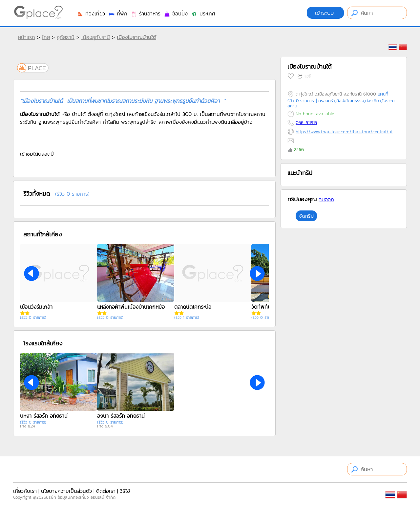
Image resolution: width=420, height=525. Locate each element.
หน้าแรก (27, 37)
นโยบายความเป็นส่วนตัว (66, 491)
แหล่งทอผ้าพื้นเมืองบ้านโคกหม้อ (131, 307)
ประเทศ (203, 13)
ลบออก (326, 199)
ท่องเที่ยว (91, 13)
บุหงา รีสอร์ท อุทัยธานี (44, 416)
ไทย (46, 37)
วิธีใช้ (125, 491)
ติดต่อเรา (106, 491)
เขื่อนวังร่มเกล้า (36, 307)
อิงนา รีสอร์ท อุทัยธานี (121, 416)
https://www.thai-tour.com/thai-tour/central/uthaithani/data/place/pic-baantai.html (346, 132)
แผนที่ (383, 94)
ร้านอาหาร (146, 13)
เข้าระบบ (325, 13)
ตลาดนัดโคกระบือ (193, 307)
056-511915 (306, 123)
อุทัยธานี (66, 37)
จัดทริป (306, 216)
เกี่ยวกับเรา (25, 491)
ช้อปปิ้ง (176, 13)
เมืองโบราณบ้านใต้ (136, 37)
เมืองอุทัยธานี (96, 37)
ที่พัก (118, 13)
